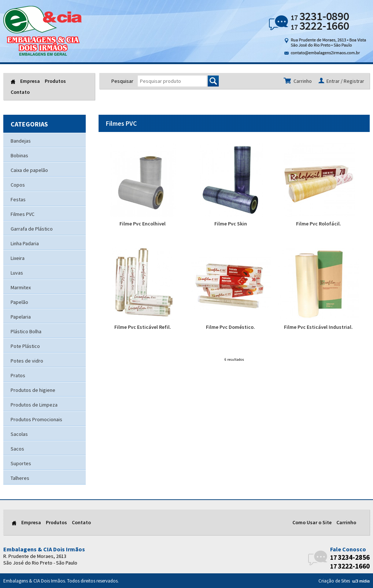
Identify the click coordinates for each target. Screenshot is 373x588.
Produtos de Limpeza (34, 405)
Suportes (21, 463)
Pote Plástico (25, 346)
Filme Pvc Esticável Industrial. (319, 289)
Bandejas (21, 141)
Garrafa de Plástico (32, 229)
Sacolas (19, 434)
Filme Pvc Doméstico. (231, 289)
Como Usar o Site (312, 522)
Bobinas (19, 155)
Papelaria (21, 317)
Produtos (55, 81)
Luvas (17, 273)
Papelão (19, 302)
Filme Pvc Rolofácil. (319, 185)
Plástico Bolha (26, 331)
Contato (20, 92)
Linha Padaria (25, 243)
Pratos (18, 375)
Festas (18, 199)
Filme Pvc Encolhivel (143, 185)
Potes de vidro (27, 361)
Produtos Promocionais (36, 419)
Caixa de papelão (29, 170)
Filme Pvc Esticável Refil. (143, 289)
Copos (18, 185)
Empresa (30, 81)
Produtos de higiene (33, 390)
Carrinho (346, 522)
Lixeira (18, 258)
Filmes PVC (23, 214)
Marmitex (21, 287)
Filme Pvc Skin (231, 185)
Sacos (17, 449)
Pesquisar (122, 81)
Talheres (20, 478)
